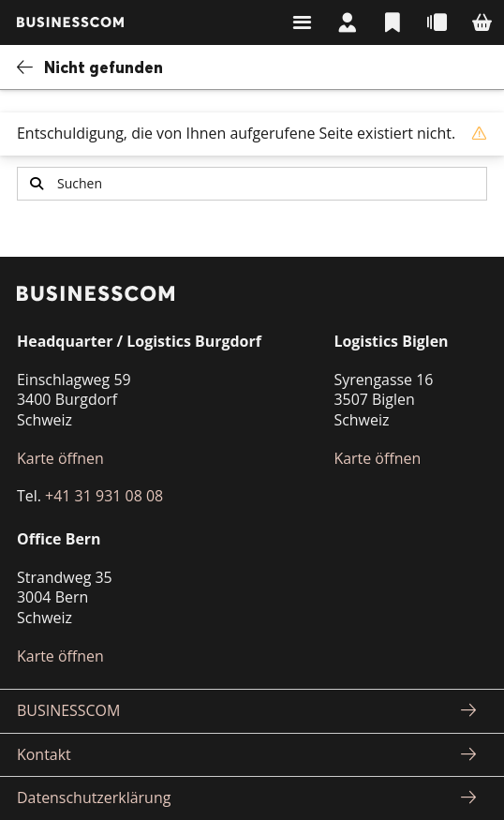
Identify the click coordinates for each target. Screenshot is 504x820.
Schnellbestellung (437, 22)
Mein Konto (347, 22)
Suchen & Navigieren (302, 22)
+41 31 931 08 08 (104, 496)
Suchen (37, 183)
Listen (392, 22)
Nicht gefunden (104, 67)
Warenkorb (482, 22)
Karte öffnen (60, 458)
